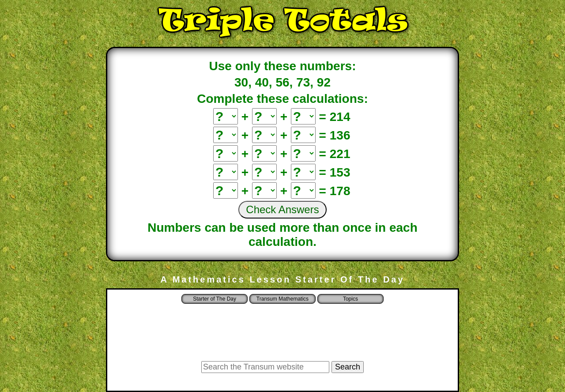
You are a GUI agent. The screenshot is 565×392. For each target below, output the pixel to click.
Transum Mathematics (282, 299)
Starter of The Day (215, 299)
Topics (350, 299)
